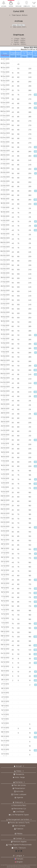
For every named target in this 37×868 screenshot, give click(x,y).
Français (19, 859)
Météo (18, 771)
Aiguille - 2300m (20, 44)
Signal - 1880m (20, 42)
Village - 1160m (20, 39)
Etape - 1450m (20, 40)
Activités (19, 791)
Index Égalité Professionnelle (19, 845)
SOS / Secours (19, 848)
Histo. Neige (19, 777)
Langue (19, 856)
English (19, 862)
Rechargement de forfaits (18, 819)
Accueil (18, 766)
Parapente (19, 774)
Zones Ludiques (19, 794)
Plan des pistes (19, 785)
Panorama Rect (19, 805)
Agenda (19, 797)
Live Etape (19, 812)
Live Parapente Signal (19, 815)
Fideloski (19, 829)
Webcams (18, 802)
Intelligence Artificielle (28, 865)
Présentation (19, 788)
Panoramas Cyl (19, 808)
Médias (19, 833)
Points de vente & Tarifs (19, 823)
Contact (18, 838)
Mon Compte (19, 826)
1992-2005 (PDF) (20, 27)
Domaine (18, 782)
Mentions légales (19, 842)
